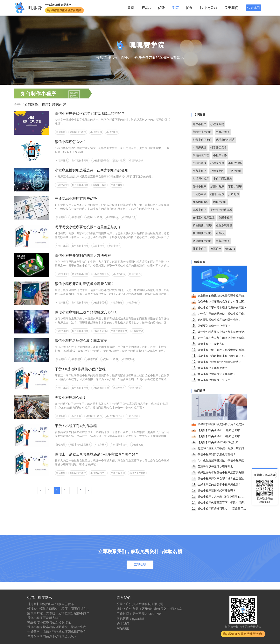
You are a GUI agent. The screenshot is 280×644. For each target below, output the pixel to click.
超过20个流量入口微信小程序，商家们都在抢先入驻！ (58, 609)
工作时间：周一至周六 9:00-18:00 (139, 614)
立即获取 (140, 564)
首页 (131, 8)
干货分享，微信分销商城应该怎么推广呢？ (57, 631)
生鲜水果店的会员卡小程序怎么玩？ (52, 636)
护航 (189, 8)
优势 (161, 8)
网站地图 (123, 628)
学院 (175, 8)
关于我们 (231, 8)
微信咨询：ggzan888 (130, 619)
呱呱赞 (35, 8)
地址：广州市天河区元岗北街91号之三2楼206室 (149, 609)
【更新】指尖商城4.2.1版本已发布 (51, 604)
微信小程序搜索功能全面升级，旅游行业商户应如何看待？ (58, 627)
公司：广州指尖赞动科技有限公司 (140, 604)
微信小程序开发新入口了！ (46, 618)
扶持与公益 (209, 8)
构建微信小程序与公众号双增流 (49, 622)
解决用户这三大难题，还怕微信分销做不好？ (58, 613)
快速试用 (254, 8)
